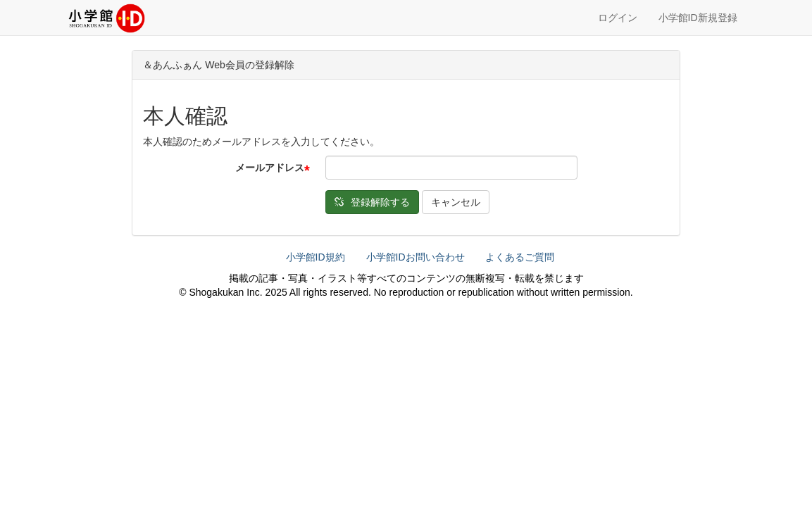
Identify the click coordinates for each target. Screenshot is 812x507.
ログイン (618, 18)
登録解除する (372, 202)
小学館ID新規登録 (698, 18)
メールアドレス (270, 168)
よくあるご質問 (520, 257)
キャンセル (456, 202)
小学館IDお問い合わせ (416, 257)
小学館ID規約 (316, 257)
